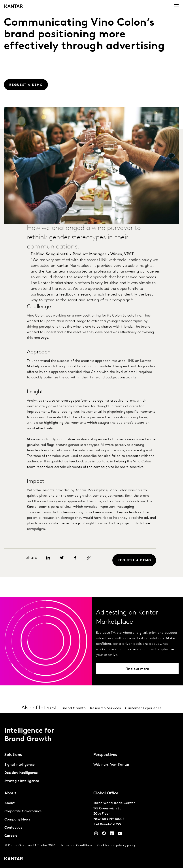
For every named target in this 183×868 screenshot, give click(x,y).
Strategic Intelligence (22, 781)
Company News (17, 820)
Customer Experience (143, 708)
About (9, 803)
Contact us (13, 828)
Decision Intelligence (21, 773)
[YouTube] (112, 834)
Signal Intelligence (19, 765)
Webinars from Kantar (111, 765)
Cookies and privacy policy (116, 846)
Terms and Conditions (76, 846)
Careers (11, 836)
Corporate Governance (23, 811)
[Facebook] (104, 834)
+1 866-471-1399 (108, 824)
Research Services (105, 708)
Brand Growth (74, 708)
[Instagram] (96, 834)
